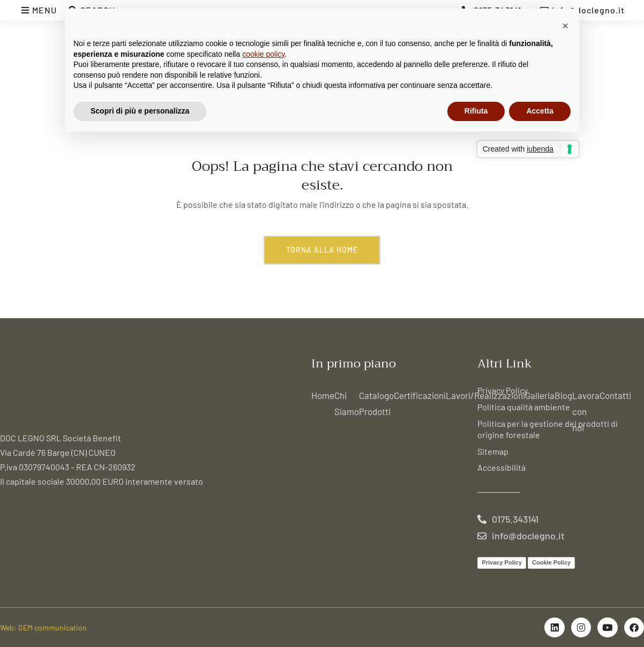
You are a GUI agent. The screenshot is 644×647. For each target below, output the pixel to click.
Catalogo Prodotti (376, 403)
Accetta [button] (540, 111)
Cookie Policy (551, 562)
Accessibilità (501, 467)
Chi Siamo (347, 403)
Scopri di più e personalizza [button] (140, 111)
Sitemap (493, 451)
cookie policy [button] (263, 54)
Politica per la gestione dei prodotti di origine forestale (548, 429)
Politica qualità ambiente (524, 407)
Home (323, 395)
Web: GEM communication (43, 627)
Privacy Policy (503, 390)
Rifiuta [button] (476, 111)
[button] (565, 26)
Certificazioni (420, 395)
